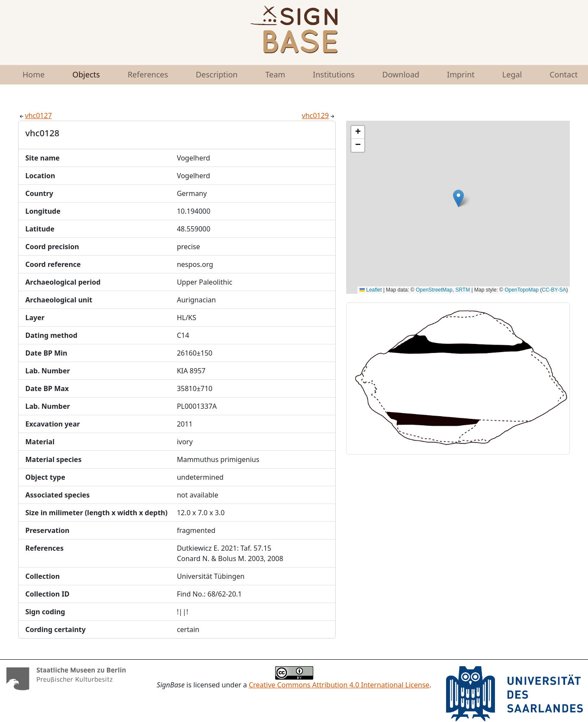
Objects (86, 74)
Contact (564, 74)
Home (34, 74)
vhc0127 (35, 116)
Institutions (334, 74)
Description (217, 74)
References (148, 74)
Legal (512, 74)
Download (401, 74)
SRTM (463, 290)
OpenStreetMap (434, 290)
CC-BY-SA (554, 290)
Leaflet (371, 290)
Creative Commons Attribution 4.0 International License (339, 685)
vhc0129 (319, 116)
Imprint (461, 74)
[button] (458, 198)
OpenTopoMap (522, 290)
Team (275, 74)
